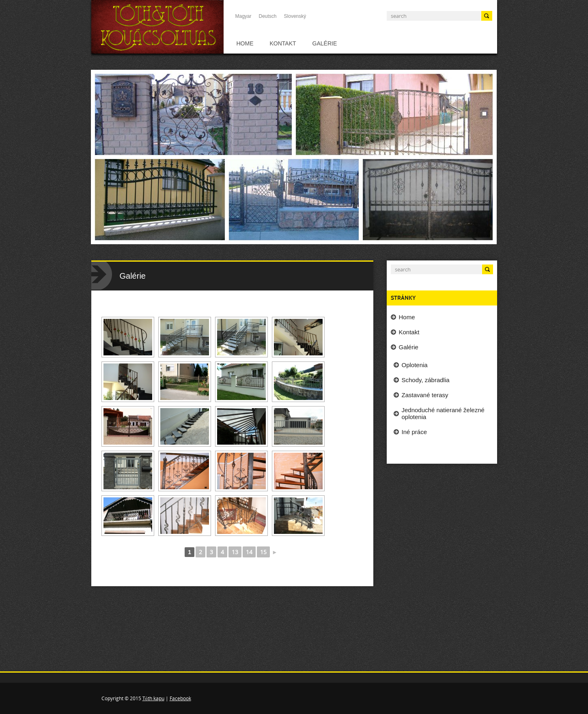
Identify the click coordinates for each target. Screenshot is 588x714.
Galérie (325, 43)
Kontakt (283, 43)
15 (263, 552)
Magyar (243, 16)
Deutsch (268, 16)
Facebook (180, 698)
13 (235, 552)
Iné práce (415, 432)
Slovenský (295, 16)
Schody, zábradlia (426, 380)
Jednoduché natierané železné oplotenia (443, 413)
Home (245, 43)
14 (249, 552)
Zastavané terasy (425, 395)
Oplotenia (415, 365)
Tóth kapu (153, 698)
